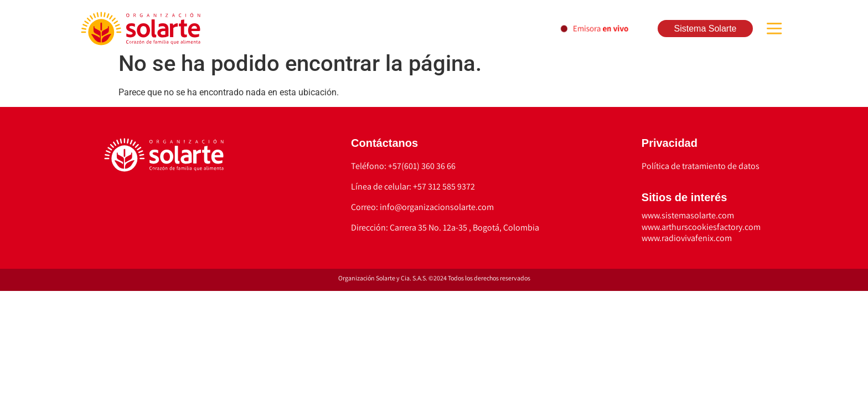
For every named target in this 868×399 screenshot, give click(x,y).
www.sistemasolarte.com (688, 215)
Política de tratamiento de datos (701, 166)
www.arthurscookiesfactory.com (701, 227)
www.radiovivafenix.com (687, 238)
